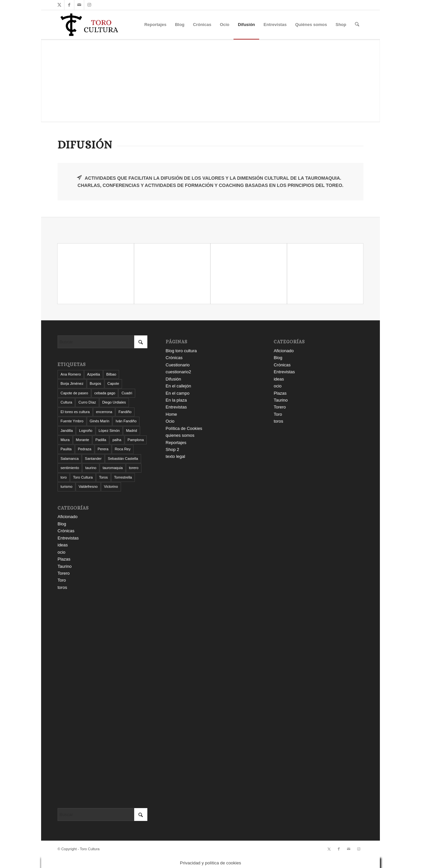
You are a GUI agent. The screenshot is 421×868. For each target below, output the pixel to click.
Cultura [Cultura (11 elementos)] (66, 402)
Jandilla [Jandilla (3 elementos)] (67, 431)
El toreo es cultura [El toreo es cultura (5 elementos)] (75, 412)
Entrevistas (68, 538)
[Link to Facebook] (69, 5)
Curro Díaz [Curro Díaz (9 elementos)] (87, 402)
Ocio (170, 421)
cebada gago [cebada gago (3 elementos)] (105, 393)
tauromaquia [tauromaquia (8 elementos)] (113, 468)
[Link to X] (59, 5)
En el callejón (178, 386)
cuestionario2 (178, 372)
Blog (62, 524)
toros (62, 587)
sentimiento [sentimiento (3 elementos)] (70, 468)
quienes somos (180, 435)
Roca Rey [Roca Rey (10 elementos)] (123, 449)
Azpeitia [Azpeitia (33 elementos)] (94, 374)
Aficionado (68, 517)
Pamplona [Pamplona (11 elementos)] (136, 440)
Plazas (64, 559)
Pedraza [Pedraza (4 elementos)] (85, 449)
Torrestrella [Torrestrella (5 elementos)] (123, 477)
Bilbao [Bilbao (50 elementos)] (111, 374)
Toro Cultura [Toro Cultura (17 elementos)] (83, 477)
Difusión (173, 379)
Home (172, 414)
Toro (62, 580)
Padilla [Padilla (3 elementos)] (101, 440)
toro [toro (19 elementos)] (64, 477)
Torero (64, 573)
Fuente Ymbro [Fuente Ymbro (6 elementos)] (72, 421)
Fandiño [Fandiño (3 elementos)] (125, 412)
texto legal (175, 456)
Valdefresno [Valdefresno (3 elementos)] (88, 487)
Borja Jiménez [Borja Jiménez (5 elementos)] (72, 383)
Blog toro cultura (181, 351)
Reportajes (176, 443)
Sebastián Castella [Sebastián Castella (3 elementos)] (123, 459)
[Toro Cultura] (89, 25)
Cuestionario (178, 365)
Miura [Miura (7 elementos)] (65, 440)
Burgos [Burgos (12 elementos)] (96, 383)
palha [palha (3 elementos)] (117, 440)
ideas (63, 545)
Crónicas (66, 531)
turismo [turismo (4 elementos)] (66, 487)
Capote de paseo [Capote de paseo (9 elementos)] (74, 393)
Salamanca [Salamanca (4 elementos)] (70, 459)
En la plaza (176, 400)
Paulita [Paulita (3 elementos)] (66, 449)
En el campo (178, 393)
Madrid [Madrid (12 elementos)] (132, 431)
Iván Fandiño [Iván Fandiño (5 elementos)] (126, 421)
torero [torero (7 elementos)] (134, 468)
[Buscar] (357, 25)
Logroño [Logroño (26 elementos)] (86, 431)
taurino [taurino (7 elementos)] (91, 468)
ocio (62, 552)
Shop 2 (173, 449)
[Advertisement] (102, 699)
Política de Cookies (184, 428)
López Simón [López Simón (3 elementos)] (109, 431)
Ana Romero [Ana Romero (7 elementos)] (71, 374)
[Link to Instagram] (89, 5)
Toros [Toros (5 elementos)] (103, 477)
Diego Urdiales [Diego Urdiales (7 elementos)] (114, 402)
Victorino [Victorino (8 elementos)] (111, 487)
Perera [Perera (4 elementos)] (103, 449)
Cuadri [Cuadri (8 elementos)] (127, 393)
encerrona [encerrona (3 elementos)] (104, 412)
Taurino (65, 566)
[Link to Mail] (79, 5)
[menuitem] (155, 25)
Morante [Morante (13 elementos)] (83, 440)
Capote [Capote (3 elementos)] (113, 383)
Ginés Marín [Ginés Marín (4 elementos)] (100, 421)
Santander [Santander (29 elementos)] (93, 459)
